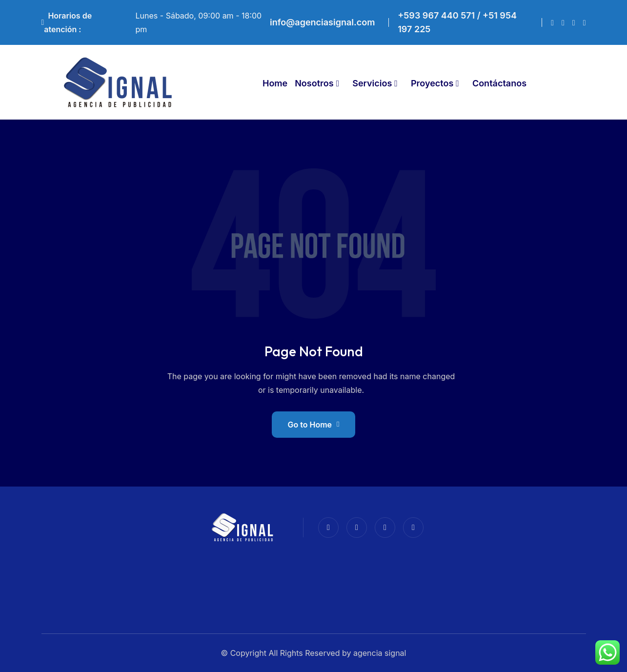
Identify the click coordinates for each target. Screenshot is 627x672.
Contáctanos (499, 83)
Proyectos (432, 83)
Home (275, 83)
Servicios (372, 83)
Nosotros (314, 83)
